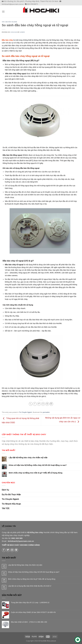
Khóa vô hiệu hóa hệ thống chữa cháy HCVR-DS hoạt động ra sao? (38, 465)
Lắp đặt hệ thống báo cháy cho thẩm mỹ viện (28, 458)
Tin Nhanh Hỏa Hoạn (11, 504)
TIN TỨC (6, 508)
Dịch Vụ (5, 490)
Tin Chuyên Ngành (9, 22)
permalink (46, 412)
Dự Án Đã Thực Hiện (11, 495)
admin (22, 32)
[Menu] (3, 12)
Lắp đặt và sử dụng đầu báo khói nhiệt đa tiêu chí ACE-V (30, 586)
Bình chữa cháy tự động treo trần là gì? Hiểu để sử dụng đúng (36, 473)
